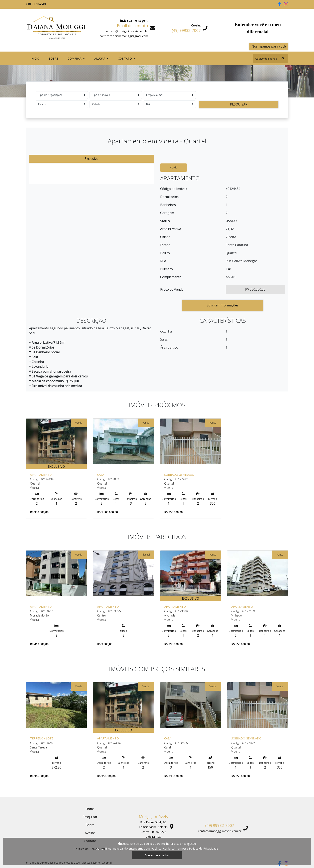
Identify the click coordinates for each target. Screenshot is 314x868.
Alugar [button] (100, 58)
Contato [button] (125, 58)
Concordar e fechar (157, 855)
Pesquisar (239, 104)
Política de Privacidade (204, 848)
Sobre (54, 58)
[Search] (271, 59)
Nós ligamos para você (269, 46)
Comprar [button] (75, 58)
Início (36, 58)
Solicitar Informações (223, 305)
